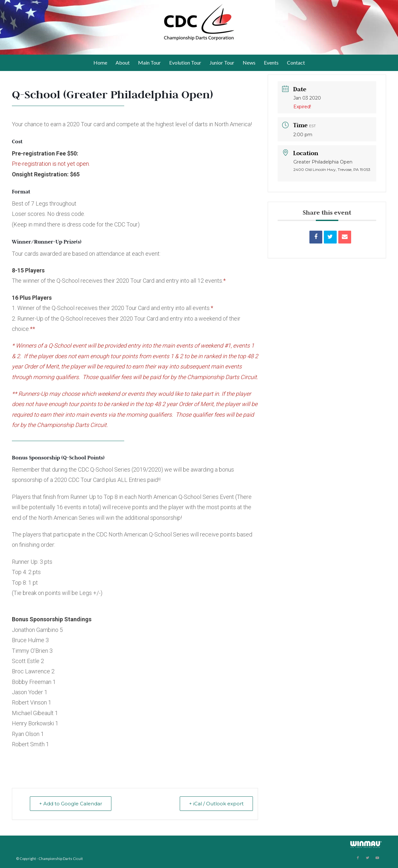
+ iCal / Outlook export (216, 804)
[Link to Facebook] (358, 858)
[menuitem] (100, 63)
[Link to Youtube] (377, 858)
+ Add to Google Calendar (71, 804)
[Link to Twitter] (368, 858)
